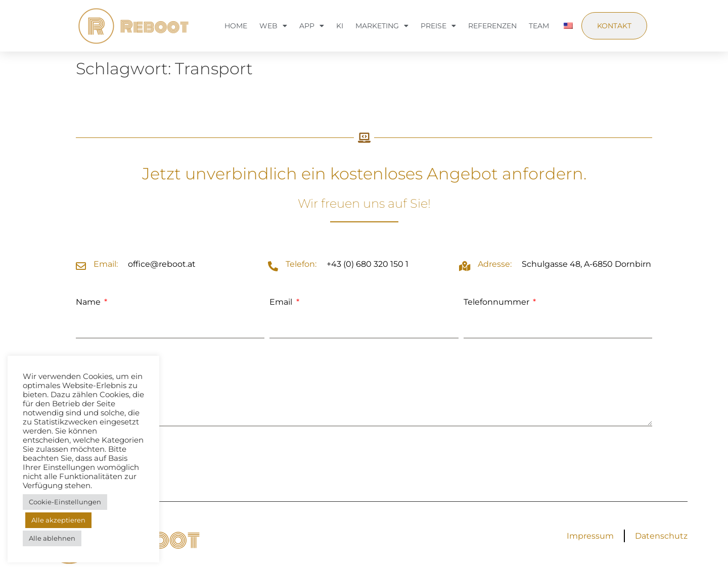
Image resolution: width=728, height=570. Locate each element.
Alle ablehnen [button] (52, 538)
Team (539, 26)
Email (282, 302)
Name (89, 302)
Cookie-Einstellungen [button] (65, 502)
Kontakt (614, 26)
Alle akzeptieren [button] (58, 520)
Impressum (590, 536)
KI (340, 26)
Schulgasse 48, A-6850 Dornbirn (586, 264)
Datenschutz (661, 536)
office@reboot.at (162, 264)
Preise (438, 26)
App (312, 26)
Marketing (382, 26)
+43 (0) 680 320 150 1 (368, 264)
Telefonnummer (497, 302)
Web (273, 26)
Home (236, 26)
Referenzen (492, 26)
